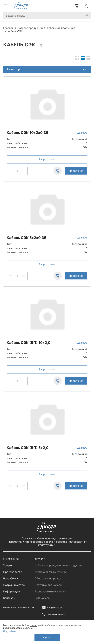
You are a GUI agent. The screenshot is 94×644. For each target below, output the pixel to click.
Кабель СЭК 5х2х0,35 (27, 238)
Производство (13, 572)
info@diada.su (55, 607)
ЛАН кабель (42, 598)
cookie (33, 625)
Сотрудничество (14, 585)
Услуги (8, 565)
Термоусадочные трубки (50, 572)
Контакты (9, 598)
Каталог (40, 559)
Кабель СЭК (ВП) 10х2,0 (29, 343)
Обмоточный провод (48, 578)
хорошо (47, 637)
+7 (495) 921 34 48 (24, 607)
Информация (12, 591)
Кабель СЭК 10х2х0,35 (27, 133)
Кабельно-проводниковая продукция (58, 565)
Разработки (11, 578)
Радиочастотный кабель (50, 591)
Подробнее (76, 171)
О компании (11, 559)
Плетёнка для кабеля (48, 585)
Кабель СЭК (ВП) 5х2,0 (28, 448)
